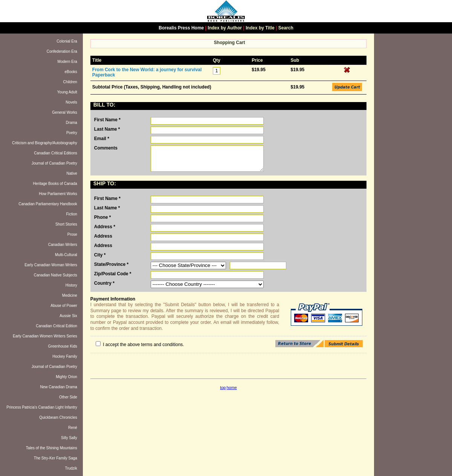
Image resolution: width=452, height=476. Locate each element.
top (223, 388)
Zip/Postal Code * (113, 274)
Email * (102, 139)
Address (103, 236)
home (232, 388)
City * (100, 255)
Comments (106, 148)
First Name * (107, 120)
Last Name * (107, 129)
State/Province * (111, 264)
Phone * (103, 217)
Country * (104, 283)
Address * (105, 227)
